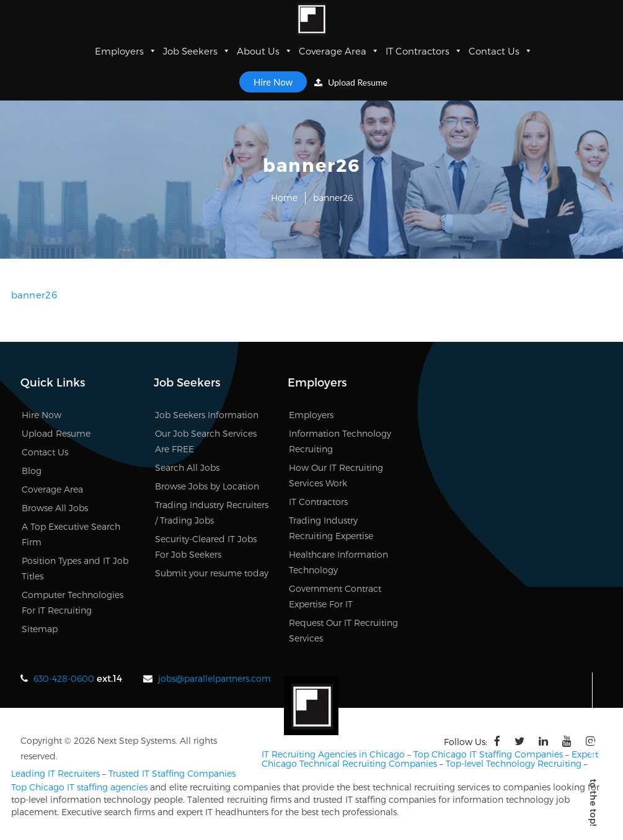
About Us (265, 51)
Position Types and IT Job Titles (75, 568)
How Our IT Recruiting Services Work (336, 475)
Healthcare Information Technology (338, 562)
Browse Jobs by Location (207, 486)
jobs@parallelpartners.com (214, 678)
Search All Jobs (187, 467)
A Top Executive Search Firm (71, 534)
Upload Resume (351, 82)
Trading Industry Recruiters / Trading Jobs (212, 512)
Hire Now (273, 82)
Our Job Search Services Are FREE (206, 441)
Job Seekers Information (207, 415)
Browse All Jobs (55, 508)
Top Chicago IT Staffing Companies (488, 754)
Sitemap (40, 629)
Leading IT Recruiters (55, 773)
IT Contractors (424, 51)
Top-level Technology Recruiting (514, 763)
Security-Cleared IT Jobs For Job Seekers (206, 547)
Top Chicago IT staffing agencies (79, 787)
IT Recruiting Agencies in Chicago (333, 754)
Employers (126, 51)
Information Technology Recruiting (340, 441)
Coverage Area (339, 51)
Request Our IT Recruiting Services (343, 630)
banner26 (34, 295)
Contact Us (501, 51)
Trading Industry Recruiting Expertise (331, 528)
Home (284, 198)
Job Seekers (197, 51)
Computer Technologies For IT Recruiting (73, 602)
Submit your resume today (212, 573)
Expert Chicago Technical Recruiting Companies (430, 759)
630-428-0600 (64, 678)
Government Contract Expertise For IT (335, 596)
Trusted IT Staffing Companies (172, 773)
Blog (32, 471)
